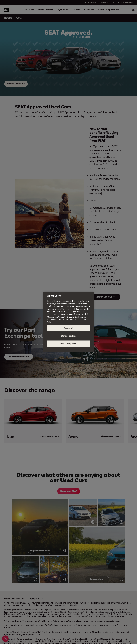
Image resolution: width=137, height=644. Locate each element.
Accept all (68, 328)
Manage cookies (68, 336)
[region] (69, 322)
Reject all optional (68, 344)
